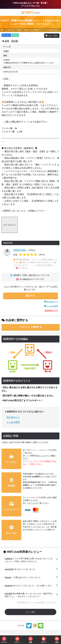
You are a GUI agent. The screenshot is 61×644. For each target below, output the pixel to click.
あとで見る (53, 36)
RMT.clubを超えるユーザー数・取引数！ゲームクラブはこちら (31, 4)
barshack (9, 586)
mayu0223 (9, 569)
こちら (43, 456)
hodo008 (8, 594)
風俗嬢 (15, 41)
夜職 (7, 41)
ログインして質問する (31, 327)
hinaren (8, 577)
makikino (8, 559)
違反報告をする (51, 310)
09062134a (20, 250)
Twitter (6, 51)
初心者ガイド (52, 302)
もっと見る (30, 612)
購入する (30, 296)
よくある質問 (52, 306)
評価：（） (30, 255)
